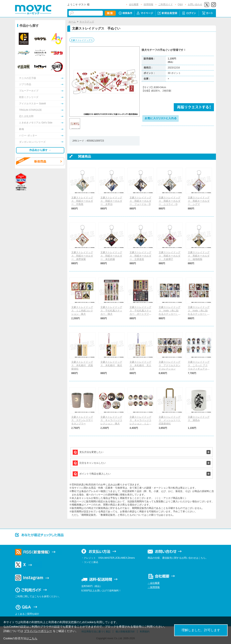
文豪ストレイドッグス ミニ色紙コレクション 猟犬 (82, 311)
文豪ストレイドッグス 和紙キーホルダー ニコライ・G (170, 201)
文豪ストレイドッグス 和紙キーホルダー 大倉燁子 (170, 256)
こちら (33, 638)
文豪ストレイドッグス (82, 40)
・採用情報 (154, 587)
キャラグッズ (87, 22)
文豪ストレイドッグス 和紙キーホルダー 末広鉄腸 (111, 256)
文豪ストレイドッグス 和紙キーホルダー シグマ (199, 201)
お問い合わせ (195, 4)
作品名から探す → (40, 150)
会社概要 (134, 4)
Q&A (180, 4)
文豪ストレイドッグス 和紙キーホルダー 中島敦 (82, 201)
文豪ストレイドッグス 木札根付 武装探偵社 (82, 365)
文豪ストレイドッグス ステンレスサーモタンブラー (82, 420)
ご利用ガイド (166, 4)
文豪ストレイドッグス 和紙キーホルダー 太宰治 (111, 201)
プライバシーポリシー (38, 631)
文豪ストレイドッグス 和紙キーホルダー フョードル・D (140, 201)
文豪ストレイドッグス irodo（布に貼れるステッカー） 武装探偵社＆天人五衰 (170, 314)
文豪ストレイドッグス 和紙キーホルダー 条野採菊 (82, 256)
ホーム (72, 22)
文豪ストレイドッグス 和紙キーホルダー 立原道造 (140, 256)
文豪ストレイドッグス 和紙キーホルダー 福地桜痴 (199, 256)
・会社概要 (154, 583)
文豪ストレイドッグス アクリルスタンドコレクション (170, 365)
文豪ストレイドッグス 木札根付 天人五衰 (140, 365)
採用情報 (148, 4)
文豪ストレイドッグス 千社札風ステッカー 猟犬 (111, 311)
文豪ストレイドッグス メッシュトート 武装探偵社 (171, 420)
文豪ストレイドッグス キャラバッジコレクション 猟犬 (111, 420)
